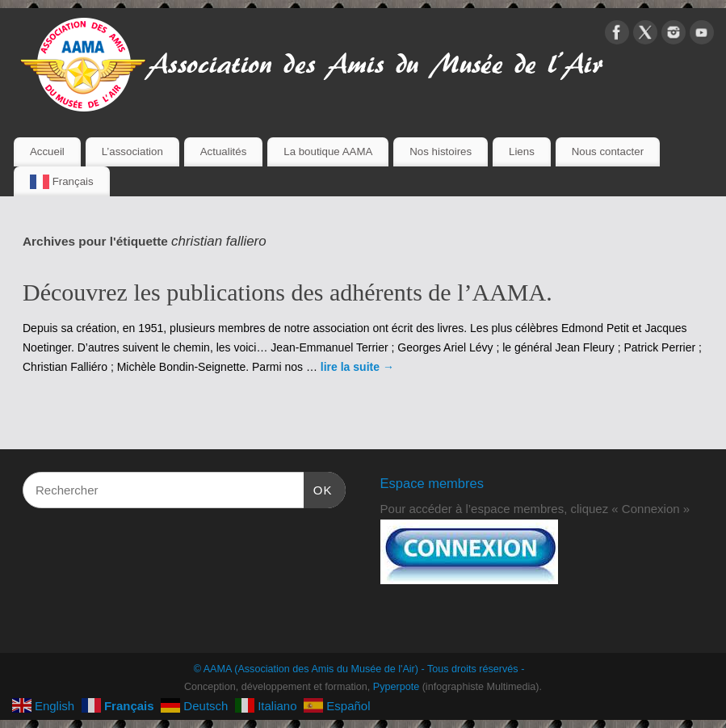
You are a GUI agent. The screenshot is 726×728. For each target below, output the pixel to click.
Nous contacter (608, 151)
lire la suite (357, 367)
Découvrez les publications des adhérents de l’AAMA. (287, 292)
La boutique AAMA (328, 151)
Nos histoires (441, 151)
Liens (522, 151)
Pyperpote (396, 687)
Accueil (47, 151)
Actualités (224, 151)
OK (318, 488)
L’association (132, 151)
